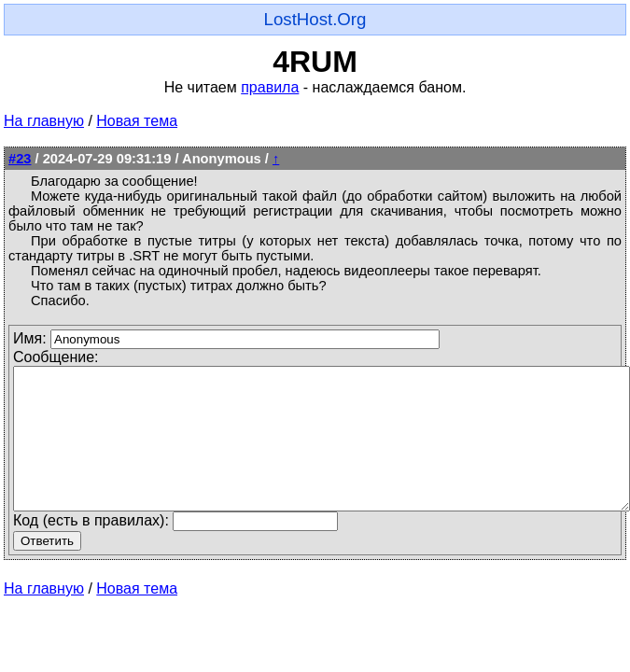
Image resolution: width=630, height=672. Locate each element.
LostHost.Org (315, 19)
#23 (20, 159)
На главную (44, 121)
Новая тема (137, 121)
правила (270, 87)
